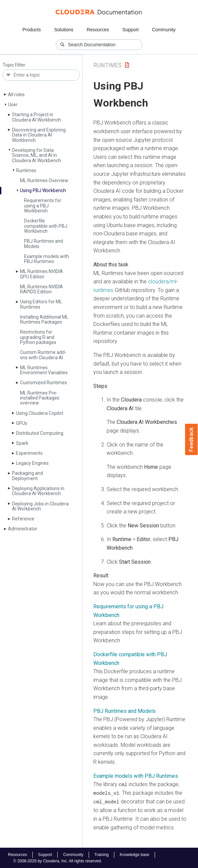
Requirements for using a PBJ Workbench (43, 206)
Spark (22, 443)
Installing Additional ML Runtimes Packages (44, 319)
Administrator (23, 529)
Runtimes (26, 170)
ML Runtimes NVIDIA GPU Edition (41, 274)
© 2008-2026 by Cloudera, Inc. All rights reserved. (58, 861)
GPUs (22, 423)
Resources (98, 30)
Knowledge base (134, 854)
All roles (16, 95)
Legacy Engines (32, 463)
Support (130, 30)
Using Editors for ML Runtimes (41, 304)
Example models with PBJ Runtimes (46, 259)
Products (31, 30)
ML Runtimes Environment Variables (44, 370)
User (13, 105)
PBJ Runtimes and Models (43, 244)
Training (101, 854)
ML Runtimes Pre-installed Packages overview (40, 398)
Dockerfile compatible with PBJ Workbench (46, 226)
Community (164, 30)
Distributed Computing (40, 433)
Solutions (64, 30)
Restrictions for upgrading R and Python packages (38, 337)
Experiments (29, 453)
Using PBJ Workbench (43, 190)
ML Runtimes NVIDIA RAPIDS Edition (41, 289)
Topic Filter (14, 65)
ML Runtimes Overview (44, 180)
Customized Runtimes (43, 383)
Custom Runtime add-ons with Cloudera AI (43, 355)
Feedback (191, 439)
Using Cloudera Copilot (40, 413)
